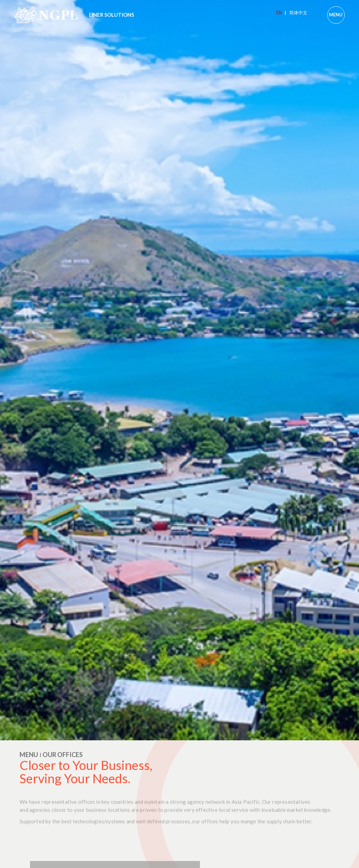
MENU (336, 15)
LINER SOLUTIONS (111, 15)
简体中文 (298, 13)
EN (281, 13)
